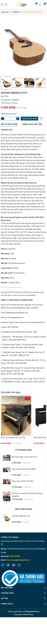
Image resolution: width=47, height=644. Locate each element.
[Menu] (2, 4)
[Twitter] (8, 565)
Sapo (32, 615)
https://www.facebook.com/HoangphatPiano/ (27, 322)
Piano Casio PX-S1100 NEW (22, 481)
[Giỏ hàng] (44, 4)
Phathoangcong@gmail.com (17, 313)
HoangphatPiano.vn (16, 318)
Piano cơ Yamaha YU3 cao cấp (13, 438)
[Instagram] (19, 565)
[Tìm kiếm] (6, 4)
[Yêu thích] (35, 4)
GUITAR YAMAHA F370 (21, 516)
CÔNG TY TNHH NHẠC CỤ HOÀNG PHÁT (17, 300)
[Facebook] (3, 565)
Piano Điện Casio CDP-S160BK (24, 469)
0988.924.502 (24, 355)
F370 (26, 135)
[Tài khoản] (40, 4)
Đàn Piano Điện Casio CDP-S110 (24, 457)
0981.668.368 (13, 327)
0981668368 (15, 556)
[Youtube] (14, 565)
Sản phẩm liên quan (11, 392)
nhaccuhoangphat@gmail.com (18, 560)
